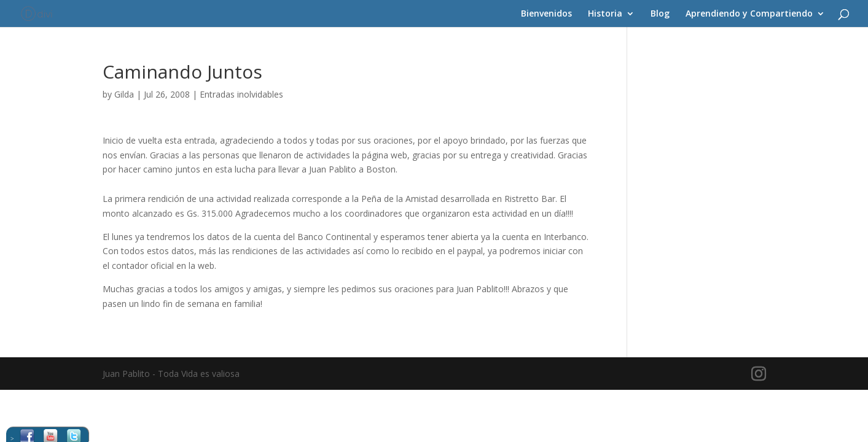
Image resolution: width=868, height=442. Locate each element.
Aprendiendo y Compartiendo (749, 14)
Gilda (124, 94)
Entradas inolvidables (241, 94)
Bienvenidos (546, 14)
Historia (605, 14)
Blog (660, 14)
